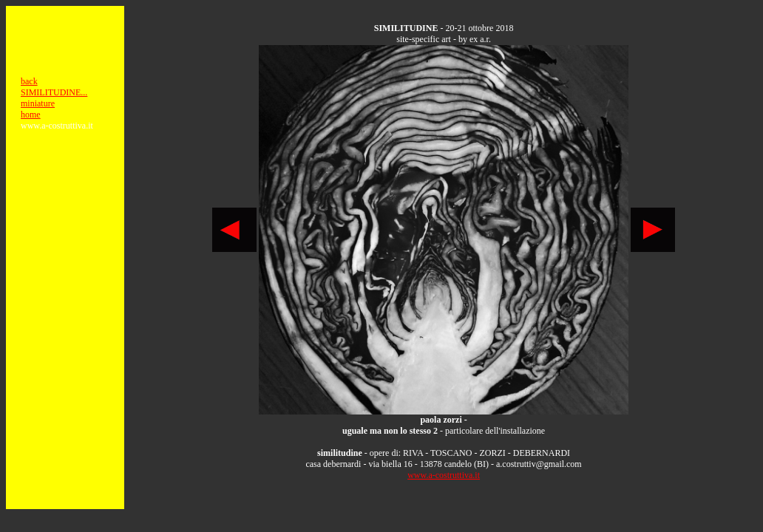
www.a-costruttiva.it (444, 475)
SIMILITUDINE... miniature (54, 98)
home (31, 115)
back (29, 81)
